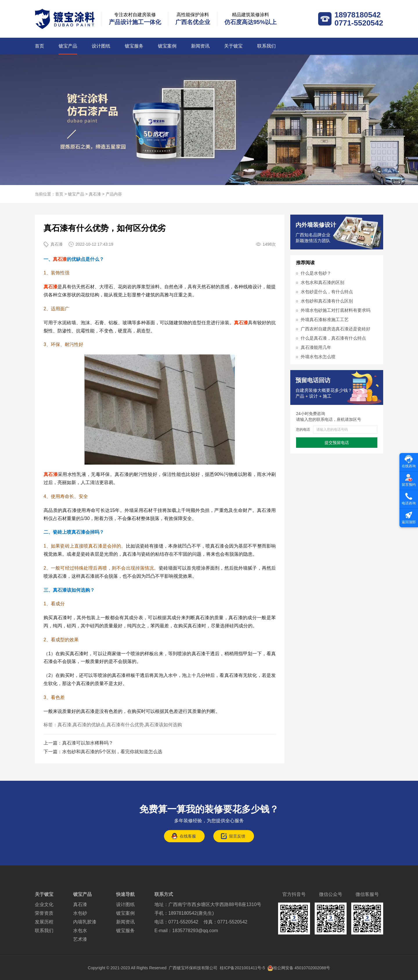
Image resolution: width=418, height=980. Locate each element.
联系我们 (266, 46)
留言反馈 (237, 836)
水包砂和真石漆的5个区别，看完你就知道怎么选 (112, 752)
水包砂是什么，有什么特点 (327, 292)
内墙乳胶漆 (85, 922)
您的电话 (303, 430)
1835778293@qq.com (195, 931)
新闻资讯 (200, 46)
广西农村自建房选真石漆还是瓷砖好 (336, 329)
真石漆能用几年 (316, 347)
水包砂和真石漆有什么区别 (327, 301)
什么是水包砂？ (316, 273)
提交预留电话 (337, 443)
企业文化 (44, 904)
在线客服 (188, 836)
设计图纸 (101, 46)
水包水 (80, 931)
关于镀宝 (233, 46)
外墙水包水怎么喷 (318, 357)
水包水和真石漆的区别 (322, 282)
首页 (39, 46)
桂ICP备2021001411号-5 (242, 968)
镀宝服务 (134, 46)
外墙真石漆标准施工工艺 (325, 319)
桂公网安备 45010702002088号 (299, 968)
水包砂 (80, 913)
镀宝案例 (167, 46)
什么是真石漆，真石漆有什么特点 (333, 338)
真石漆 (95, 194)
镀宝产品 (68, 46)
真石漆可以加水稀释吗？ (88, 743)
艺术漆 (80, 939)
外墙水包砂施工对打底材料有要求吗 (336, 310)
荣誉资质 (44, 913)
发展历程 (44, 922)
